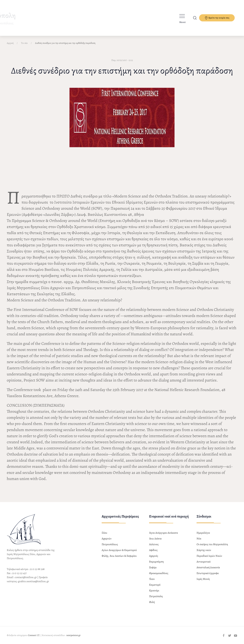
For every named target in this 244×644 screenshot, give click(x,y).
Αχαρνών (107, 539)
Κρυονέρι (154, 591)
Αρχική (10, 43)
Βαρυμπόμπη (156, 562)
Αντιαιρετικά (204, 562)
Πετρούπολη (156, 596)
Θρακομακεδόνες (159, 573)
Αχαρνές (154, 556)
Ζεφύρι (153, 567)
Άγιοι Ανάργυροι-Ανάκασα (164, 533)
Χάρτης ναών (204, 550)
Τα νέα (24, 43)
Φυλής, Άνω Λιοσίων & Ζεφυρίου (119, 556)
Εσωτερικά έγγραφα (208, 573)
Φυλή (152, 602)
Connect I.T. (34, 635)
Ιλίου (104, 533)
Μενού (182, 22)
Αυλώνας (154, 544)
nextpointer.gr (73, 635)
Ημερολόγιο (203, 533)
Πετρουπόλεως (110, 544)
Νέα (199, 539)
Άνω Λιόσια (155, 539)
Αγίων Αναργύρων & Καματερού (119, 550)
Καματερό (155, 585)
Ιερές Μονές (203, 579)
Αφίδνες (153, 550)
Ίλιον (152, 579)
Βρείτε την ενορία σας (217, 18)
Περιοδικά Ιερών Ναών (209, 556)
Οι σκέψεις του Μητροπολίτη (212, 544)
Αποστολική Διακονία (208, 567)
